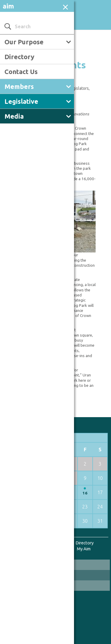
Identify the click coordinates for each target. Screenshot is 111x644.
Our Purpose (24, 42)
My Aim (84, 549)
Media (14, 116)
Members (19, 86)
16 (85, 493)
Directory (19, 57)
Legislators (79, 88)
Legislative (21, 101)
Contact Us (21, 72)
